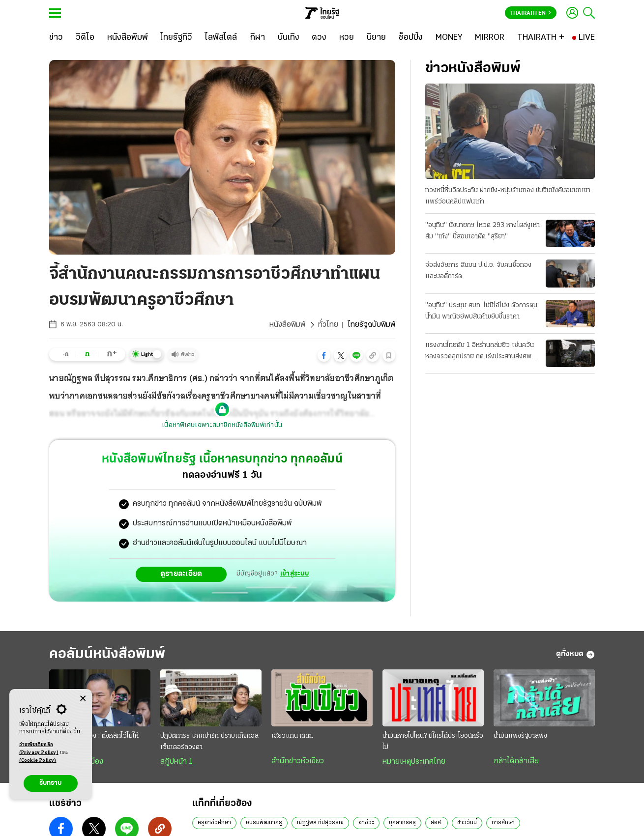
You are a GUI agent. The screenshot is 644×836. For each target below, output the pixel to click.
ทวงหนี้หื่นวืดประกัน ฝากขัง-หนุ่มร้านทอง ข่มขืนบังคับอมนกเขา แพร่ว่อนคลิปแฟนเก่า (508, 196)
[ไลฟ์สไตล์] (221, 38)
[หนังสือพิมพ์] (128, 38)
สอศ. (437, 823)
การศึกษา (503, 823)
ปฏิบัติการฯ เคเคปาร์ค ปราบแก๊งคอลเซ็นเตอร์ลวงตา (209, 742)
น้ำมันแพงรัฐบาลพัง (520, 736)
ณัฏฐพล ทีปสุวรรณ (320, 823)
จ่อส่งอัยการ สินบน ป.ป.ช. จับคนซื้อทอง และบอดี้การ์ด (478, 271)
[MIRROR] (490, 38)
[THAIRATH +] (541, 38)
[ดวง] (319, 38)
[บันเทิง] (289, 38)
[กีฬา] (257, 38)
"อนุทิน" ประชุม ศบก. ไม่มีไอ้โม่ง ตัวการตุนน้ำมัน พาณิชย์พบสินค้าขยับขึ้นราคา (481, 311)
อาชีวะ (366, 823)
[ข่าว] (56, 38)
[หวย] (347, 38)
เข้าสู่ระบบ (294, 574)
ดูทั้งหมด (575, 655)
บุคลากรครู (402, 823)
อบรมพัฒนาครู (264, 823)
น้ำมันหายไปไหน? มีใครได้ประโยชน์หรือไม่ (433, 742)
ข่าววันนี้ (467, 823)
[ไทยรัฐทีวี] (176, 38)
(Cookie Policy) (38, 761)
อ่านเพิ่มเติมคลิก (39, 750)
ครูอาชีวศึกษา (214, 823)
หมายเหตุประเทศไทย (414, 762)
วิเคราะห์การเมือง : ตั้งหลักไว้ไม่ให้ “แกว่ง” (94, 742)
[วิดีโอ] (85, 38)
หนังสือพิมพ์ (287, 325)
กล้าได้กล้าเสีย (516, 761)
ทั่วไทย (328, 325)
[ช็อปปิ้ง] (411, 38)
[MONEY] (449, 38)
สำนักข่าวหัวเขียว (298, 761)
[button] (324, 355)
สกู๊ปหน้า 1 (176, 762)
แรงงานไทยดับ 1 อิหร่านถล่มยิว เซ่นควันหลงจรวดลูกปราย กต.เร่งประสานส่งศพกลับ (480, 352)
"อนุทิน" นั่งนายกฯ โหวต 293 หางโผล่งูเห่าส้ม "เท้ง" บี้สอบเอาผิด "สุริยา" (483, 231)
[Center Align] (83, 699)
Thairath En (531, 13)
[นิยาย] (376, 38)
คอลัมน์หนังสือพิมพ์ (107, 654)
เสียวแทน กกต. (292, 736)
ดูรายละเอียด (181, 574)
